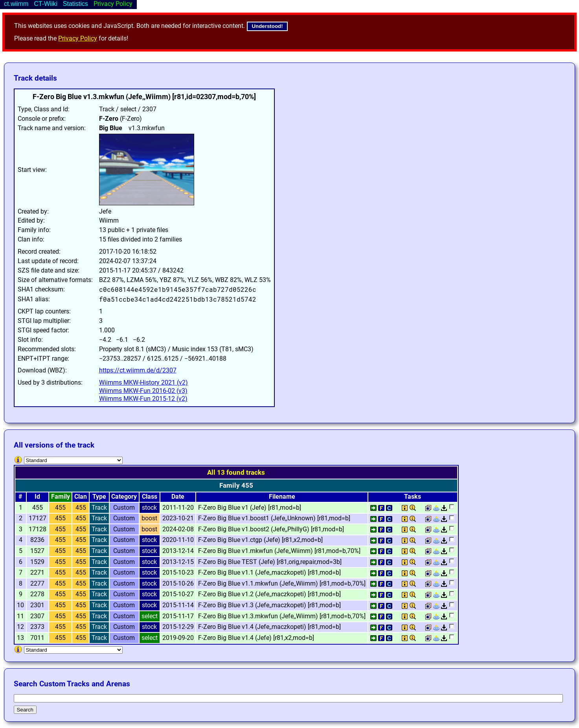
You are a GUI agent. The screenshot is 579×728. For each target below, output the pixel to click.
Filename (282, 497)
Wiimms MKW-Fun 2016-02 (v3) (143, 391)
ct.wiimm (16, 4)
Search (25, 710)
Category (124, 497)
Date (178, 497)
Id (37, 497)
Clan (81, 497)
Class (150, 497)
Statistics (75, 4)
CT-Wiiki (46, 4)
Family (61, 497)
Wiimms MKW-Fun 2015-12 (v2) (143, 399)
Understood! (267, 26)
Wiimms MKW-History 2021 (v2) (143, 382)
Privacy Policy (78, 38)
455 (60, 508)
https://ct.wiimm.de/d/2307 (138, 370)
